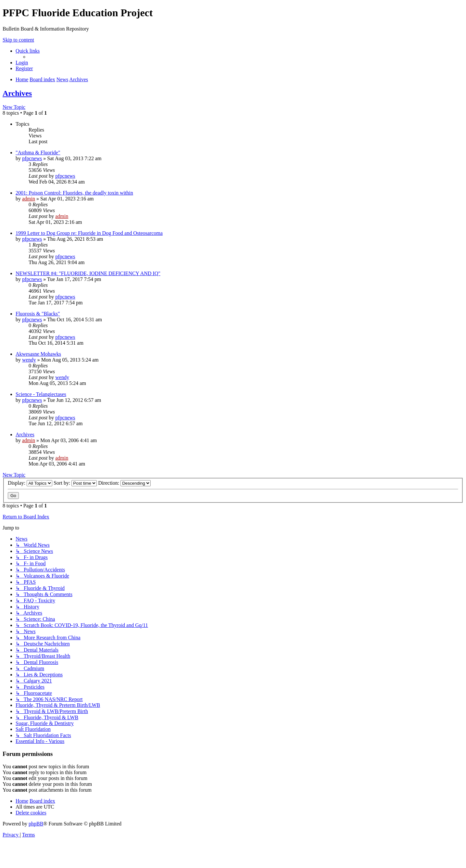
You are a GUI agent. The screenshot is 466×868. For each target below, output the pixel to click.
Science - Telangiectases (41, 394)
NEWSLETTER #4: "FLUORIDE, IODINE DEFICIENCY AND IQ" (88, 273)
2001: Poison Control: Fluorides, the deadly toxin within (74, 193)
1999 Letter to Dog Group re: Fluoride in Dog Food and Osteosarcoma (89, 233)
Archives (17, 93)
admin (29, 199)
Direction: (124, 483)
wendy (29, 360)
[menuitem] (22, 63)
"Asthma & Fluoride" (38, 153)
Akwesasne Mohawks (38, 354)
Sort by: (75, 483)
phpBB (36, 824)
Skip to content (18, 40)
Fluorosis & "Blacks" (38, 314)
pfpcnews (32, 158)
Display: (30, 483)
